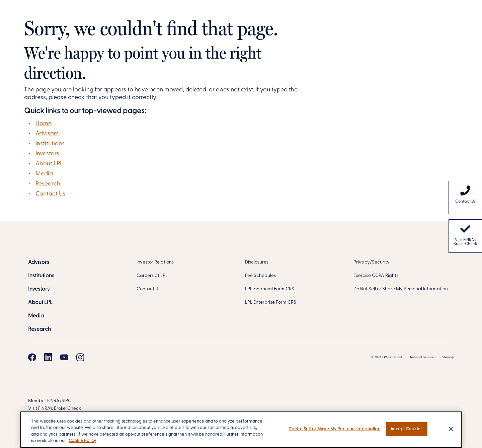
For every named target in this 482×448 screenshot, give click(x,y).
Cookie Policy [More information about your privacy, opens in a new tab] (82, 441)
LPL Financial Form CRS (270, 289)
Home (44, 124)
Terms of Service (422, 357)
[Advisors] (39, 263)
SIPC (66, 401)
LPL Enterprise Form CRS (271, 303)
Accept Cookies (406, 429)
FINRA (53, 401)
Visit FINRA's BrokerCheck (465, 235)
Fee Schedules (260, 276)
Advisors (47, 134)
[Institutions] (41, 276)
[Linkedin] (48, 357)
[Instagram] (80, 357)
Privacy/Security (372, 262)
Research (48, 184)
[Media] (36, 316)
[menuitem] (465, 198)
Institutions (50, 144)
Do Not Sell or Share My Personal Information (401, 289)
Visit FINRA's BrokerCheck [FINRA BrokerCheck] (55, 409)
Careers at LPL (152, 276)
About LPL (49, 164)
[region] (241, 430)
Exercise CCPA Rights (376, 276)
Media (44, 174)
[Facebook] (32, 357)
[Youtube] (64, 357)
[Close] (451, 429)
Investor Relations (155, 262)
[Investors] (39, 289)
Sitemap (448, 357)
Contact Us (50, 194)
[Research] (39, 329)
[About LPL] (40, 303)
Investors (47, 154)
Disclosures (257, 262)
